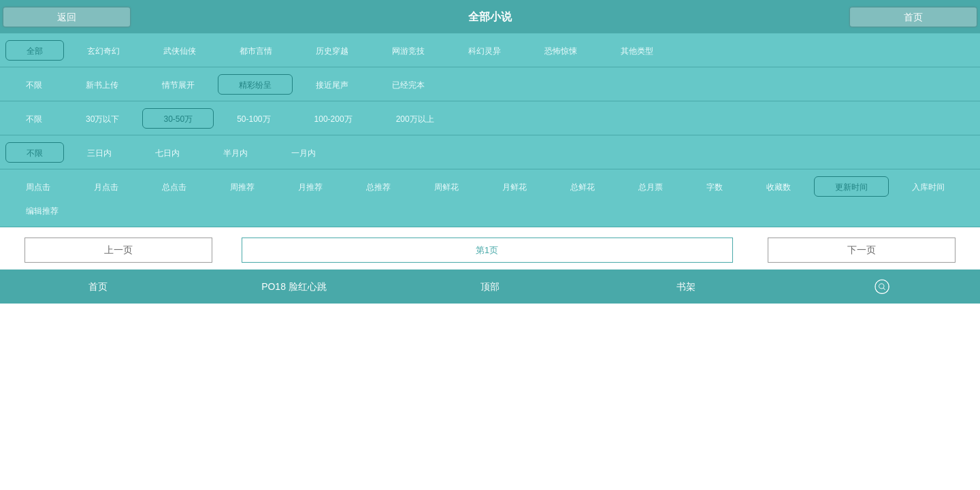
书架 (686, 287)
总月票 (651, 187)
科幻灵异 (485, 51)
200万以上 (415, 119)
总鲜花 (583, 187)
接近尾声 (332, 85)
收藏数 (779, 187)
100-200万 (333, 119)
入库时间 (928, 187)
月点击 (106, 187)
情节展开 (178, 85)
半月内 (235, 153)
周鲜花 (446, 187)
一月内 (304, 153)
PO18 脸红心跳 (294, 287)
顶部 (490, 287)
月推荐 (310, 187)
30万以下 (102, 119)
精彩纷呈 (255, 85)
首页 (913, 17)
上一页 (118, 250)
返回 (67, 17)
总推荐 (378, 187)
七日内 (167, 153)
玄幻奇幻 (103, 51)
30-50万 (178, 119)
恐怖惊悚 (561, 51)
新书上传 (102, 85)
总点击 (174, 187)
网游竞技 (408, 51)
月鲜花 (514, 187)
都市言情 (256, 51)
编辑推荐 (42, 211)
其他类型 (637, 51)
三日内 (99, 153)
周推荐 (242, 187)
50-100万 (254, 119)
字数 (715, 187)
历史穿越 (332, 51)
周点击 (38, 187)
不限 (34, 85)
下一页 (862, 250)
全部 (35, 51)
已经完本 (408, 85)
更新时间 (851, 187)
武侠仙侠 (180, 51)
